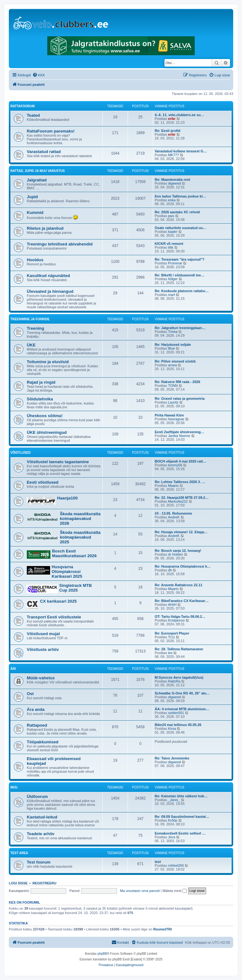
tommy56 (175, 465)
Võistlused (20, 453)
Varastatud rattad (44, 152)
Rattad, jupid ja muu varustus (37, 171)
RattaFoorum (23, 106)
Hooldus (35, 260)
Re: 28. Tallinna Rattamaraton (179, 649)
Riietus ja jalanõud (45, 228)
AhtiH (172, 605)
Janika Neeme (179, 436)
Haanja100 (67, 498)
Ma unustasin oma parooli (140, 891)
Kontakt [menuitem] (120, 942)
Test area (19, 853)
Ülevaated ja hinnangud (50, 291)
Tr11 (171, 637)
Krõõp (173, 820)
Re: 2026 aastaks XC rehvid (177, 212)
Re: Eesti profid (167, 131)
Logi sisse (18, 883)
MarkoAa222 (178, 501)
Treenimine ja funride (30, 319)
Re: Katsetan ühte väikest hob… (181, 796)
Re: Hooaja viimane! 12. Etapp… (181, 532)
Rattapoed (37, 725)
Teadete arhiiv (41, 834)
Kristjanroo (176, 620)
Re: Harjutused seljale (173, 345)
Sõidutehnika (40, 399)
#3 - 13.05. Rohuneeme (173, 513)
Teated (33, 115)
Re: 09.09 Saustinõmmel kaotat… (182, 817)
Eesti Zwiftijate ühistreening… (179, 432)
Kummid (35, 213)
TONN (173, 386)
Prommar (175, 263)
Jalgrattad (37, 180)
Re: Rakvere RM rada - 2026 (177, 382)
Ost (30, 694)
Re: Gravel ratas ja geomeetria (180, 398)
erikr (172, 119)
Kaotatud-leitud (42, 817)
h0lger (173, 279)
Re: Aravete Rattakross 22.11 (179, 585)
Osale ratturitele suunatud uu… (181, 228)
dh (170, 570)
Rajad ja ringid (41, 382)
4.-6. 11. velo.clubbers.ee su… (179, 115)
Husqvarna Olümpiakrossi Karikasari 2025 (67, 572)
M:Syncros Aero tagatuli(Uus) (179, 677)
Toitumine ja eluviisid (48, 362)
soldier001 (176, 713)
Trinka (173, 332)
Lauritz (173, 402)
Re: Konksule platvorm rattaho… (182, 291)
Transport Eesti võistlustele (54, 617)
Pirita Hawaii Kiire (169, 415)
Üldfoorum (37, 797)
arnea (172, 365)
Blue (171, 348)
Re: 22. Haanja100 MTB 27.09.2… (182, 498)
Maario (173, 486)
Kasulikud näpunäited (48, 276)
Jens (172, 837)
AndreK (174, 517)
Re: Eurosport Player (172, 633)
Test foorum (39, 862)
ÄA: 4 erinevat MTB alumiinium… (182, 709)
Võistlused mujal (43, 634)
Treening (35, 328)
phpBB (102, 954)
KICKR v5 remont (169, 244)
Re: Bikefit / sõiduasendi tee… (180, 275)
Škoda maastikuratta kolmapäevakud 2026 (80, 519)
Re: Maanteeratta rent (172, 180)
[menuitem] (39, 75)
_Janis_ (174, 800)
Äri (13, 669)
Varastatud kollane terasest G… (181, 151)
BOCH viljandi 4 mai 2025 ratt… (181, 461)
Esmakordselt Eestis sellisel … (180, 833)
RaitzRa (174, 681)
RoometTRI (162, 929)
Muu (14, 787)
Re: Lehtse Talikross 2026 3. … (180, 482)
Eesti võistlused (43, 482)
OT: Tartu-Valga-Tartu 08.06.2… (180, 617)
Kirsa (172, 729)
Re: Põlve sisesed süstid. (176, 361)
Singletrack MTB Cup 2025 (75, 588)
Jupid (32, 197)
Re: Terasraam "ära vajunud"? (180, 259)
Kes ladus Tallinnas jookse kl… (180, 196)
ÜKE (31, 345)
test (158, 862)
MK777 (173, 155)
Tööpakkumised (43, 742)
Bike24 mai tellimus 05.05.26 (178, 725)
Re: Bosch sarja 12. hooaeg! (178, 551)
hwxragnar (176, 419)
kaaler (173, 232)
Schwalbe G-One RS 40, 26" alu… (182, 693)
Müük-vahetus (41, 678)
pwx (171, 216)
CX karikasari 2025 (58, 601)
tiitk (171, 247)
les (170, 653)
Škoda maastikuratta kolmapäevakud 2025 (80, 537)
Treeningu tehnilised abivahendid (60, 244)
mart (171, 295)
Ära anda (36, 709)
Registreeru (44, 883)
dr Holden (176, 554)
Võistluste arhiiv (43, 649)
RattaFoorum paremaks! (51, 131)
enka (172, 200)
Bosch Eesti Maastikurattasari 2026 (74, 553)
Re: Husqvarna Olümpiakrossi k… (183, 566)
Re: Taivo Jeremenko (172, 758)
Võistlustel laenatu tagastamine (58, 462)
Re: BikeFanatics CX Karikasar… (182, 601)
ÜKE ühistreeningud (47, 432)
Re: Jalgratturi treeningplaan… (180, 328)
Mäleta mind (175, 891)
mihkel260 (176, 865)
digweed (174, 183)
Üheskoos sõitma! (45, 416)
